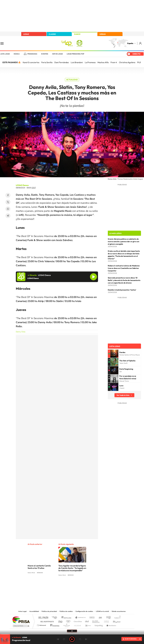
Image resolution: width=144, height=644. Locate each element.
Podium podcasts (66, 625)
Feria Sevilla (47, 62)
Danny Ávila (21, 332)
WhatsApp (8, 209)
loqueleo (99, 625)
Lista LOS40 (5, 54)
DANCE (77, 34)
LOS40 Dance (22, 185)
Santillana (67, 618)
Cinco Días (77, 621)
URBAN (103, 34)
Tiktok (62, 584)
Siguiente (86, 639)
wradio (68, 621)
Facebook (8, 195)
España (130, 43)
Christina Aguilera (127, 62)
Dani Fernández (62, 62)
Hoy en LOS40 (57, 54)
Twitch (82, 584)
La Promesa (90, 62)
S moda (88, 625)
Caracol (117, 618)
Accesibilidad (34, 611)
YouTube (67, 584)
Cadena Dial (87, 621)
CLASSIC (52, 34)
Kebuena (114, 621)
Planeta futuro (105, 621)
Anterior (58, 639)
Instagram (57, 584)
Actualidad (72, 80)
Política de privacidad (49, 611)
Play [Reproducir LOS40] (72, 639)
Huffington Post (47, 621)
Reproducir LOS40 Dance (93, 277)
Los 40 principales (55, 618)
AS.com (99, 618)
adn (107, 618)
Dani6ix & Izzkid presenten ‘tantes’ (122, 290)
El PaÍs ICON (77, 625)
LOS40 (26, 34)
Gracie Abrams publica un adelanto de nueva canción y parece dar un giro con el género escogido (124, 241)
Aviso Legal (22, 611)
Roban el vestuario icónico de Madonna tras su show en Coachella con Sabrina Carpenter (124, 268)
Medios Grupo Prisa (21, 626)
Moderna (54, 625)
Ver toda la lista (123, 395)
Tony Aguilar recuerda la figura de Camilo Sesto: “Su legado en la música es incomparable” (72, 568)
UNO (61, 621)
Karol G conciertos (31, 62)
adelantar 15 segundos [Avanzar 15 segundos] (80, 639)
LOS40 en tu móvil (102, 611)
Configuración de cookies (84, 611)
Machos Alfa (103, 62)
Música (17, 54)
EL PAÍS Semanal (96, 621)
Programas (32, 54)
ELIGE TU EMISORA (131, 639)
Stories (87, 584)
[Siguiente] (140, 62)
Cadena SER (91, 618)
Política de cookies (66, 611)
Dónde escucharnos (119, 611)
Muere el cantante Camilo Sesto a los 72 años (39, 567)
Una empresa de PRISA (21, 620)
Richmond (42, 625)
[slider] (72, 634)
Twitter (8, 202)
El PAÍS (43, 618)
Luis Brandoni (77, 62)
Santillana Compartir (80, 618)
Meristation (111, 625)
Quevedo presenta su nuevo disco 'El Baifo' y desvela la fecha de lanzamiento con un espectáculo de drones (124, 280)
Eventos (45, 54)
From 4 (114, 62)
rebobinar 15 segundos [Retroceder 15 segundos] (64, 639)
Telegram (8, 216)
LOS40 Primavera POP (75, 54)
